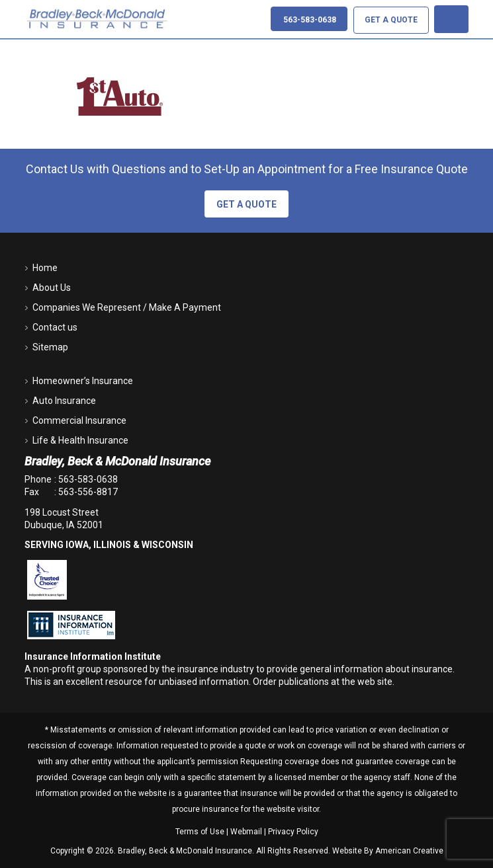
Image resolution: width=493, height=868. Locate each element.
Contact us (55, 327)
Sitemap (50, 347)
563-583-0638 (88, 479)
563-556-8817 (88, 492)
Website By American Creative (388, 851)
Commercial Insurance (79, 420)
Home (45, 268)
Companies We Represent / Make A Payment (127, 307)
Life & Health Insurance (80, 440)
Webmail (246, 832)
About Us (52, 288)
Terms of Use (200, 832)
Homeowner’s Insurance (83, 381)
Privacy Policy (293, 832)
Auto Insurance (64, 401)
